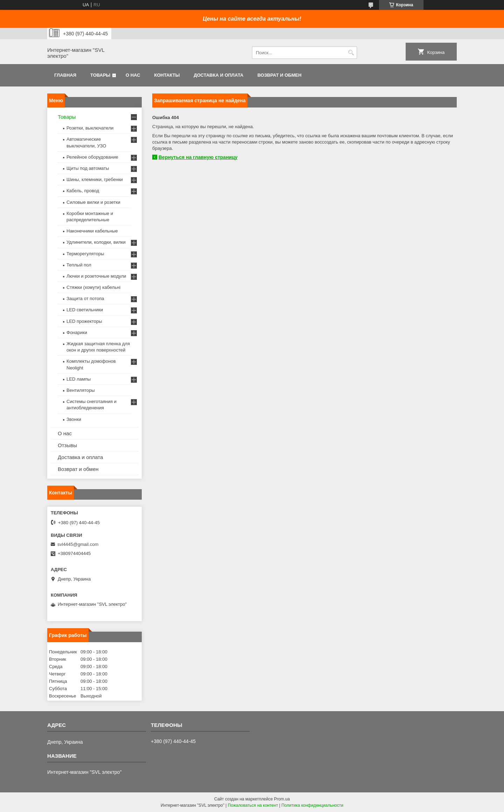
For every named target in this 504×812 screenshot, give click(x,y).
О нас (133, 75)
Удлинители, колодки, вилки (96, 242)
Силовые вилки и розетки (93, 202)
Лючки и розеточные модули (96, 276)
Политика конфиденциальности (312, 805)
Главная (65, 75)
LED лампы (79, 379)
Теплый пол (79, 265)
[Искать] (351, 53)
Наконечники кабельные (92, 231)
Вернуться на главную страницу (198, 157)
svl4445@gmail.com (78, 544)
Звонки (74, 419)
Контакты (167, 75)
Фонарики (77, 332)
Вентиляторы (81, 390)
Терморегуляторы (85, 254)
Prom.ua (282, 799)
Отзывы (67, 445)
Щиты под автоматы (88, 168)
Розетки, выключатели (90, 128)
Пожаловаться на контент (253, 805)
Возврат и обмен (279, 75)
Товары (100, 75)
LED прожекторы (84, 321)
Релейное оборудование (92, 157)
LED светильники (85, 310)
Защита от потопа (85, 299)
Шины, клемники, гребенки (95, 179)
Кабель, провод (83, 191)
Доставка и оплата (218, 75)
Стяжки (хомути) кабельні (93, 287)
